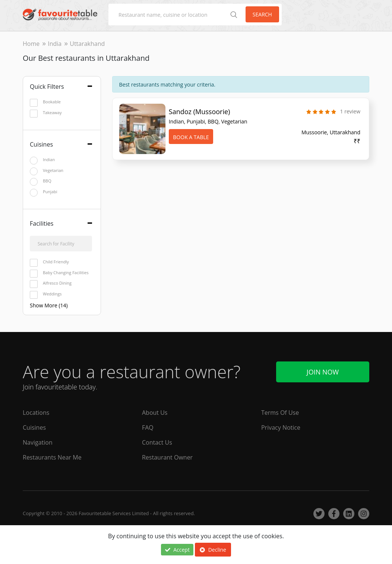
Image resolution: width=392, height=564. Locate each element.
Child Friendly (49, 262)
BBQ (41, 181)
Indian (42, 160)
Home (31, 44)
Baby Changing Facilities (59, 273)
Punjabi (44, 192)
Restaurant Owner (167, 457)
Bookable (45, 102)
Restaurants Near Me (52, 457)
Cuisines (34, 427)
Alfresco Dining (51, 283)
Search (262, 14)
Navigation (38, 442)
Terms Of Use (280, 413)
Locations (36, 413)
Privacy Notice (281, 427)
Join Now (323, 372)
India (55, 44)
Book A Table (191, 137)
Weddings (46, 294)
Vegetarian (47, 171)
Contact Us (157, 442)
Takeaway (46, 113)
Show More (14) (49, 305)
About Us (155, 413)
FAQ (148, 427)
